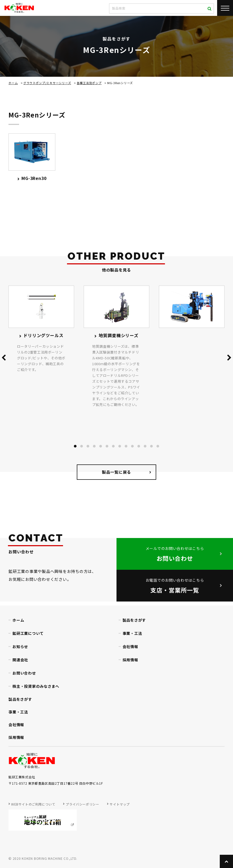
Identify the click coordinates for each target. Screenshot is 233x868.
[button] (75, 446)
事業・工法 (132, 633)
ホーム (13, 83)
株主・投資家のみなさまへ (36, 686)
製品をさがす (134, 620)
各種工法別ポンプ (89, 83)
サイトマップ (120, 804)
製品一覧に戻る (116, 472)
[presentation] (4, 359)
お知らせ (20, 647)
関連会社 (20, 660)
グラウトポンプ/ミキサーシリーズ (47, 83)
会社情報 (130, 647)
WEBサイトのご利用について (33, 804)
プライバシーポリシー (82, 804)
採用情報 (130, 660)
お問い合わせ (24, 673)
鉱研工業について (28, 633)
